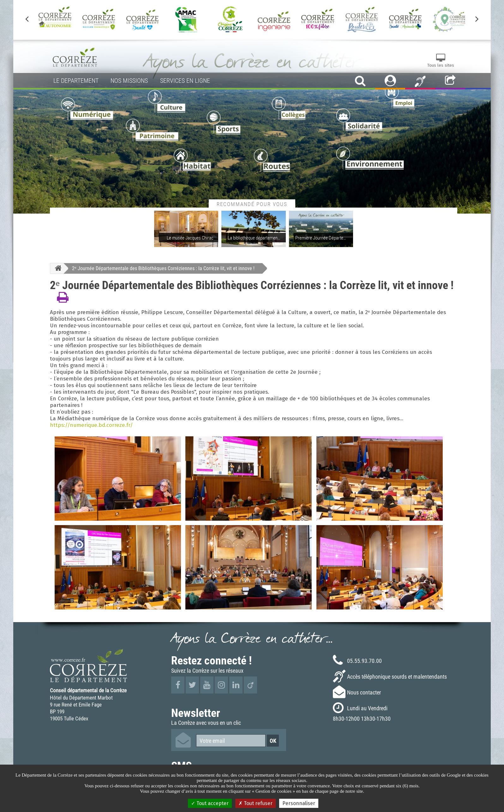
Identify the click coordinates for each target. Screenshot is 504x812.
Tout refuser (255, 803)
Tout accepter (210, 803)
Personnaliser (299, 803)
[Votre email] (231, 741)
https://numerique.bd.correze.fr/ (91, 425)
